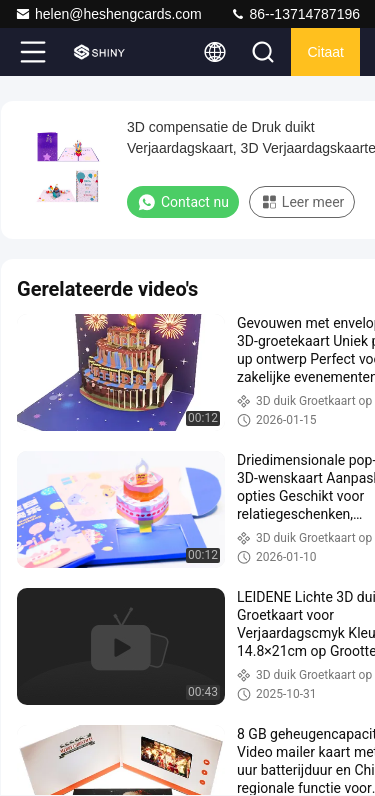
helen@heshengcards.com (108, 14)
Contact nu (183, 202)
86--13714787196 (295, 14)
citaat (325, 52)
